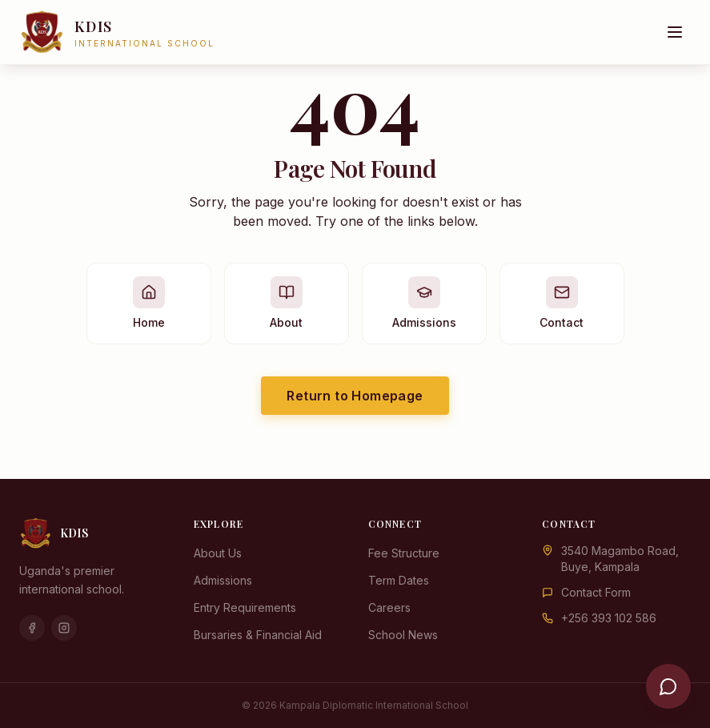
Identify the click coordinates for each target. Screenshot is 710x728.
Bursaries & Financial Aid (258, 635)
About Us (218, 553)
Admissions (223, 580)
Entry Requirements (245, 607)
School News (403, 635)
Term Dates (399, 580)
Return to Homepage (355, 396)
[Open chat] (668, 686)
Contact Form (596, 592)
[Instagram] (64, 628)
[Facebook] (32, 628)
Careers (389, 607)
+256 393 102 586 (609, 618)
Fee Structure (404, 553)
